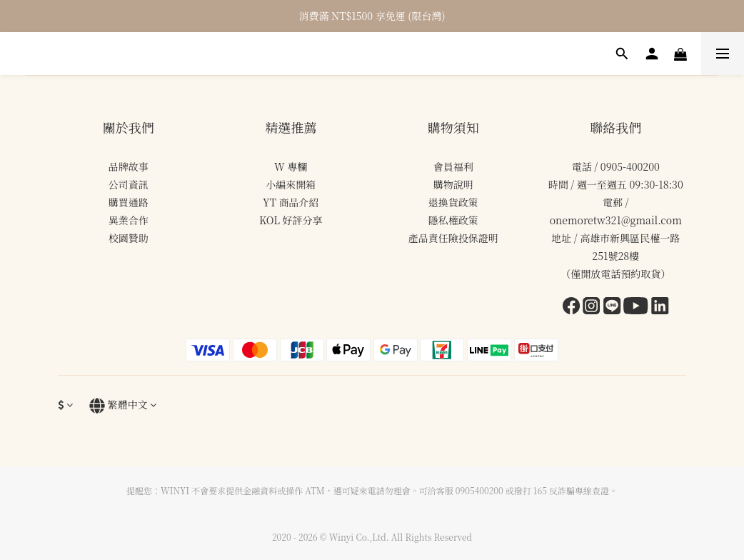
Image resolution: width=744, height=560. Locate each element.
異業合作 (129, 220)
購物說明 (453, 184)
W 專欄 (291, 166)
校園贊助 (129, 238)
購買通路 (129, 202)
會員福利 (453, 166)
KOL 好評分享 (291, 220)
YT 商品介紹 (291, 202)
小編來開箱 (291, 184)
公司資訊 (129, 184)
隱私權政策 (453, 220)
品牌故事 (129, 166)
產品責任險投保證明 (453, 238)
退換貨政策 (453, 202)
